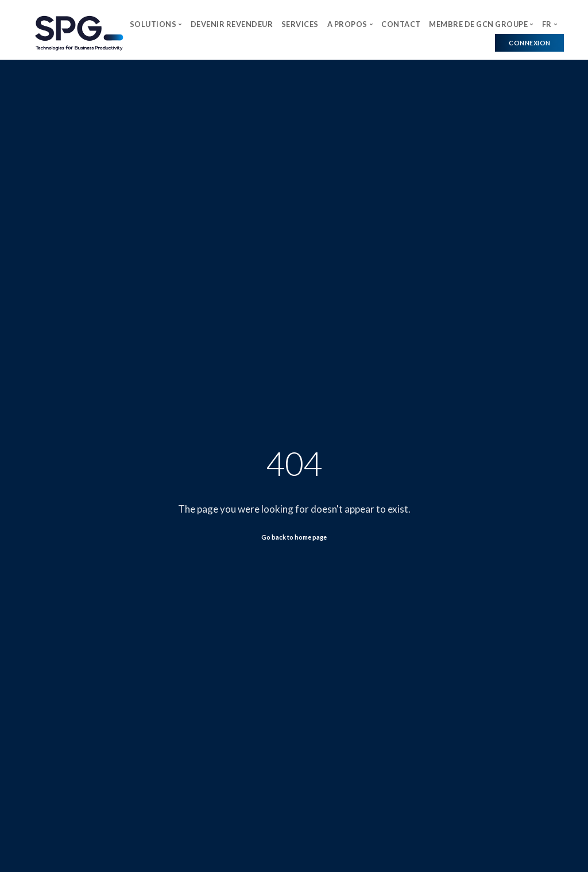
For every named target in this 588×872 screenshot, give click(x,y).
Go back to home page (294, 537)
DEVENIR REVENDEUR (232, 24)
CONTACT (401, 24)
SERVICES (300, 24)
